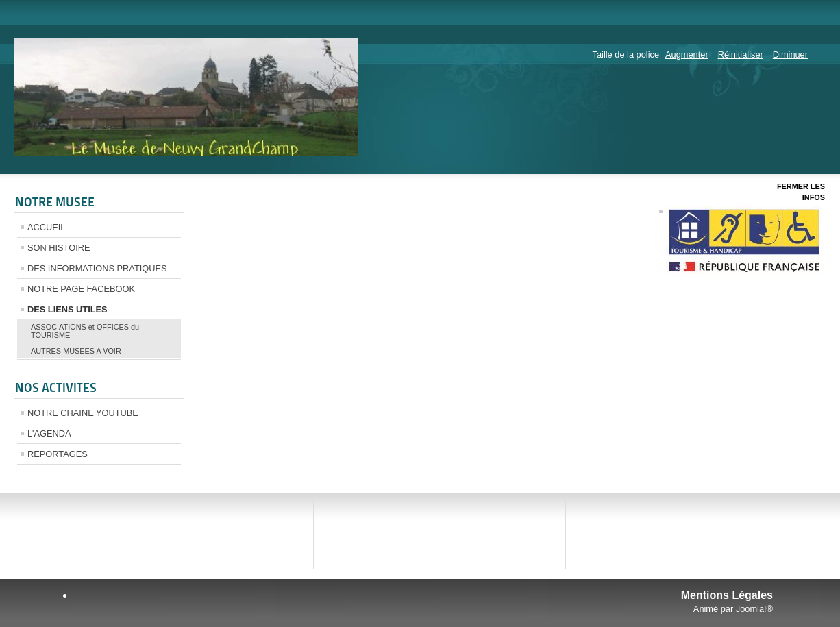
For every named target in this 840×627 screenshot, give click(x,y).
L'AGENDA (49, 433)
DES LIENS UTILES (67, 309)
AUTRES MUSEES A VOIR (76, 351)
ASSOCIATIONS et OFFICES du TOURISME (85, 331)
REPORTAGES (58, 454)
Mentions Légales (727, 595)
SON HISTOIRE (59, 248)
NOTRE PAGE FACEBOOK (81, 289)
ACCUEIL (46, 227)
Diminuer (790, 54)
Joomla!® (754, 609)
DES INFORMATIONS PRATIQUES (97, 268)
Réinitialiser (741, 54)
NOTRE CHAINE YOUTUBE (83, 413)
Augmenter (687, 54)
